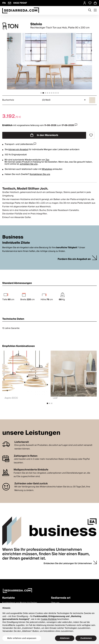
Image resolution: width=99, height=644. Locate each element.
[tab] (41, 93)
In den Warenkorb (44, 135)
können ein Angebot (18, 150)
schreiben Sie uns (29, 164)
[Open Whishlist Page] (90, 3)
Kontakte (9, 598)
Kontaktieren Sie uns (40, 174)
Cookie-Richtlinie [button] (49, 619)
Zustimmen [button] (86, 638)
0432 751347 (20, 3)
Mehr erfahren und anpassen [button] (22, 638)
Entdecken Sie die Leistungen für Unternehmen (68, 563)
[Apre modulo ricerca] (90, 10)
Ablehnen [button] (65, 638)
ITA (4, 3)
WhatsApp (47, 169)
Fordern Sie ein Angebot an (74, 259)
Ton (47, 160)
